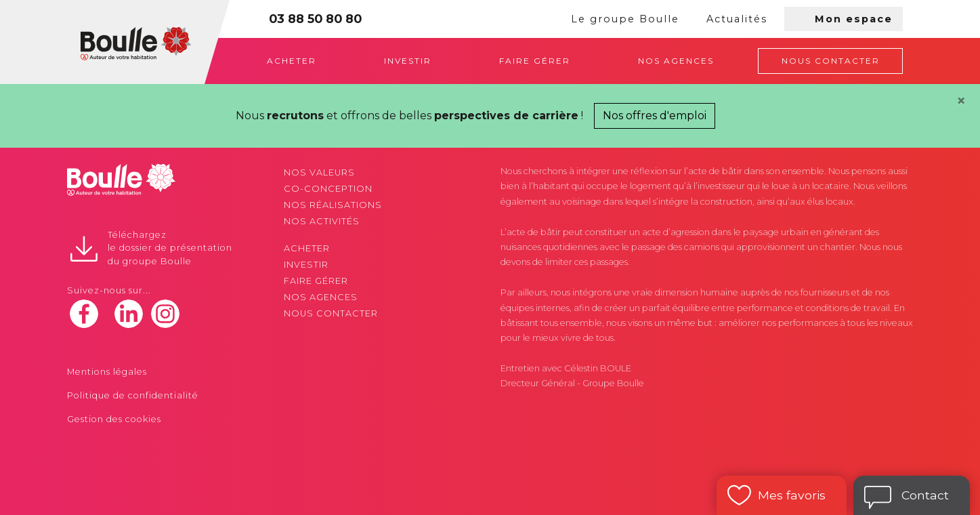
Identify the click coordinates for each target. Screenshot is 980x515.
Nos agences (676, 61)
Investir (408, 61)
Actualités (737, 19)
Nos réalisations (333, 205)
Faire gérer (535, 61)
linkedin (129, 314)
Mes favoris (792, 495)
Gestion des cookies (114, 419)
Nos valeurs (319, 172)
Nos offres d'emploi (655, 116)
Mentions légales (107, 372)
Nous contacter (831, 61)
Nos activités (322, 221)
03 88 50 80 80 (315, 19)
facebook (84, 314)
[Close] (961, 101)
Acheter (292, 61)
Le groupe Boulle (625, 19)
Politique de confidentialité (133, 395)
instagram (165, 314)
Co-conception (328, 189)
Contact (925, 495)
